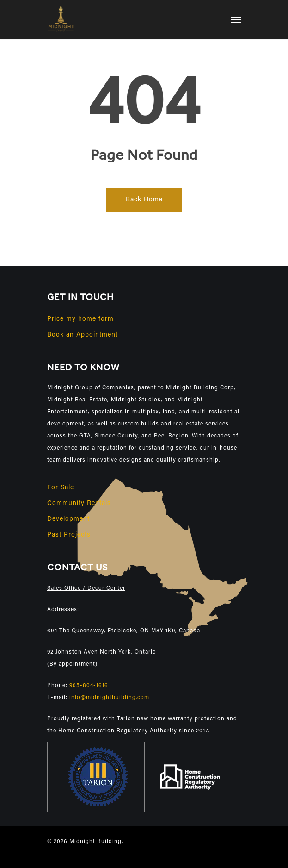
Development (68, 519)
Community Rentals (79, 504)
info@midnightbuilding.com (109, 698)
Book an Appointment (83, 335)
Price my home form (80, 319)
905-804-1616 (89, 686)
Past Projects (69, 535)
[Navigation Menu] (236, 19)
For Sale (61, 488)
